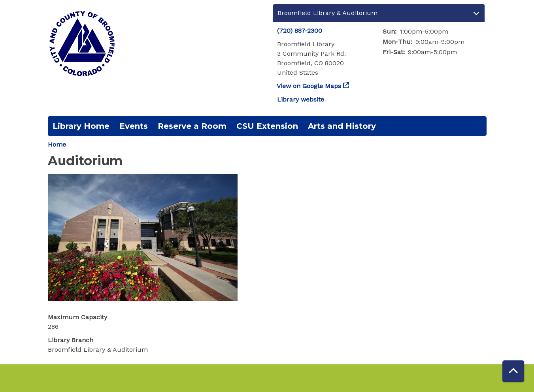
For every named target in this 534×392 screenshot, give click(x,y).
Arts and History (342, 126)
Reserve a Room (192, 126)
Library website (301, 99)
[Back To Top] (513, 371)
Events (134, 126)
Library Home (81, 126)
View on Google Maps (309, 86)
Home (57, 144)
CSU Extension (267, 126)
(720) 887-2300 (300, 31)
